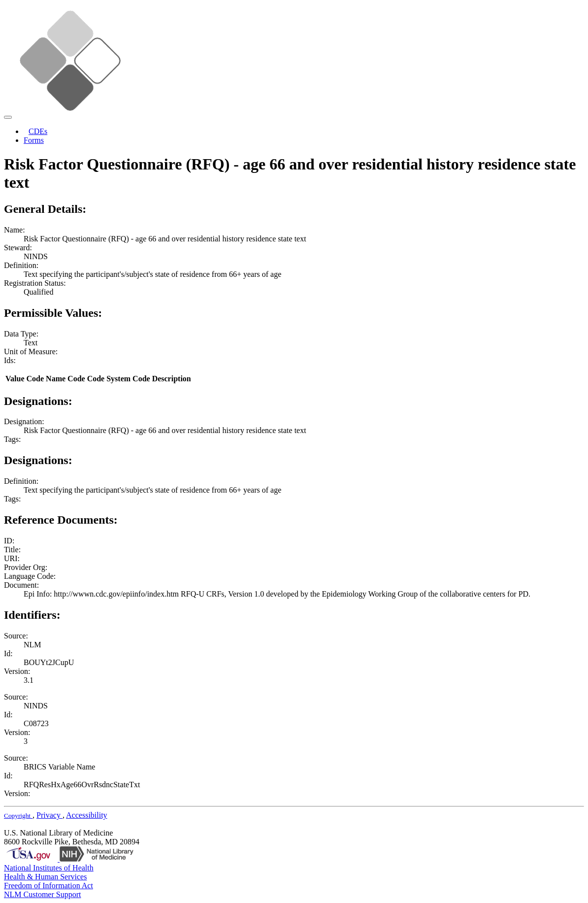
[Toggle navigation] (8, 117)
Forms (34, 140)
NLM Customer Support (42, 894)
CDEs (38, 131)
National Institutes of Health (49, 868)
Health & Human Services (45, 877)
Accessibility (87, 815)
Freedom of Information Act (49, 886)
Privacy (49, 815)
